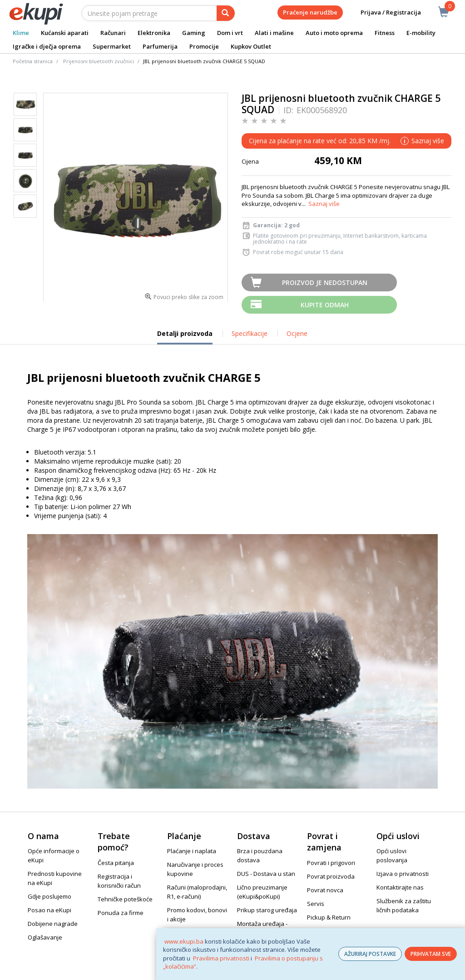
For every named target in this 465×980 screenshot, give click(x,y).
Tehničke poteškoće (125, 899)
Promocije (204, 46)
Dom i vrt (230, 33)
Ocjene (297, 333)
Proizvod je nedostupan (325, 282)
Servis (316, 904)
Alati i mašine (274, 33)
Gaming (194, 33)
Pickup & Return (329, 917)
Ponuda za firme (121, 913)
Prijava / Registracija (384, 12)
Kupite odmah (325, 305)
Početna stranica (33, 61)
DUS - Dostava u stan (266, 874)
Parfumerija (160, 46)
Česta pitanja (116, 863)
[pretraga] (226, 13)
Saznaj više (324, 204)
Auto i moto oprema (334, 33)
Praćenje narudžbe (310, 12)
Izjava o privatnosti (403, 874)
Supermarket (112, 46)
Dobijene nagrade (53, 924)
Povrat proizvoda (331, 876)
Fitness (385, 33)
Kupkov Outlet (251, 46)
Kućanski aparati (65, 33)
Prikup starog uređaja (267, 910)
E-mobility (421, 33)
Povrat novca (325, 890)
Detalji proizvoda (185, 337)
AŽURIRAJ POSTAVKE (370, 954)
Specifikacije (250, 333)
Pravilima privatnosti (221, 958)
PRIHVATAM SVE (431, 954)
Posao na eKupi (49, 910)
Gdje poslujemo (49, 896)
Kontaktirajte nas (400, 887)
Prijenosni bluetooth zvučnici (99, 61)
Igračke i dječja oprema (47, 46)
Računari (113, 33)
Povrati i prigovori (331, 863)
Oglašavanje (45, 937)
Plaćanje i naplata (192, 851)
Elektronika (154, 33)
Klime (21, 33)
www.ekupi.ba (184, 941)
